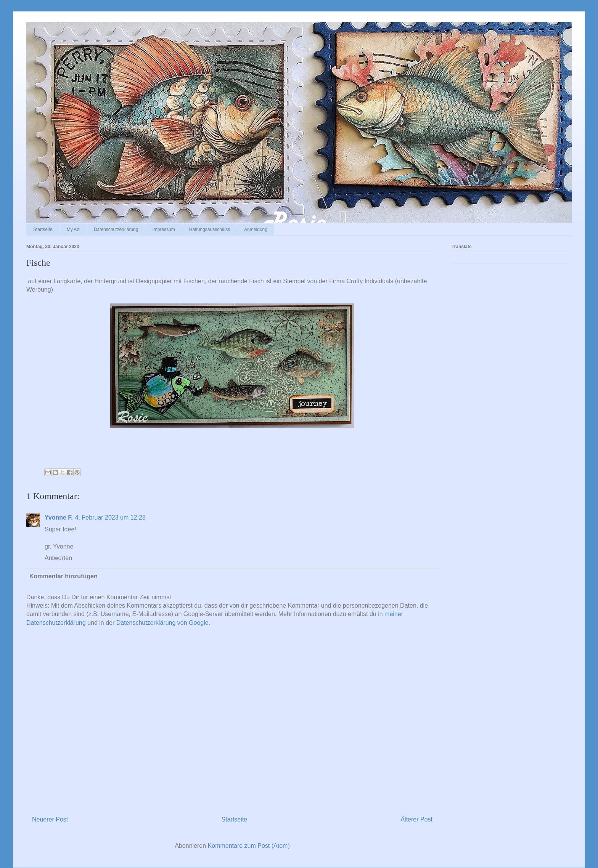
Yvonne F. (59, 517)
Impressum (163, 229)
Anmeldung (256, 229)
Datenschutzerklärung (116, 229)
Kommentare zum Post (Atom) (249, 846)
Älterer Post (416, 819)
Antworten (58, 558)
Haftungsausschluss (210, 229)
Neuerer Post (50, 819)
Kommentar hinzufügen (63, 576)
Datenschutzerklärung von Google (162, 623)
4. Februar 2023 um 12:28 (110, 517)
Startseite (43, 229)
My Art (73, 229)
